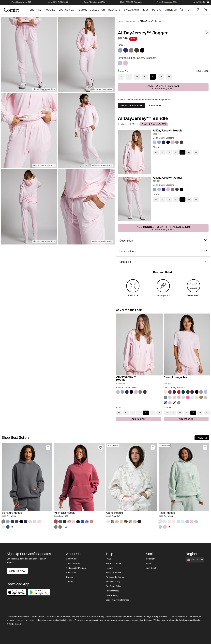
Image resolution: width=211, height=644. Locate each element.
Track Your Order (114, 563)
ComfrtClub (71, 559)
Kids (146, 10)
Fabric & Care (163, 251)
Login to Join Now (132, 105)
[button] (206, 10)
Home (121, 21)
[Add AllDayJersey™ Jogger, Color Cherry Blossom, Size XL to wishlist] (206, 33)
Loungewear (67, 10)
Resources (71, 572)
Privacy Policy (112, 591)
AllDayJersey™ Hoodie (168, 130)
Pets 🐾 (157, 10)
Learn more (155, 105)
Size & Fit (163, 262)
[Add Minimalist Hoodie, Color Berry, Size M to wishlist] (100, 447)
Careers (70, 582)
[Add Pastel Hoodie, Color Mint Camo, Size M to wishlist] (205, 447)
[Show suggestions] (195, 560)
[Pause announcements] (208, 2)
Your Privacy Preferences (118, 600)
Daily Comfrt (151, 568)
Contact (70, 577)
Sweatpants (132, 10)
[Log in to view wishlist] (197, 10)
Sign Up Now (17, 571)
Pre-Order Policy (113, 586)
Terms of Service (114, 572)
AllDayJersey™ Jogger (168, 178)
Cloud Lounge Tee (175, 377)
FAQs (108, 559)
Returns (109, 568)
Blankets (114, 10)
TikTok (149, 563)
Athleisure (173, 10)
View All (202, 438)
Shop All (35, 10)
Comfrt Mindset (73, 563)
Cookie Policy (112, 595)
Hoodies (50, 10)
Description (163, 241)
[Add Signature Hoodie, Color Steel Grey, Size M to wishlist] (48, 447)
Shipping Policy (113, 582)
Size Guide (202, 71)
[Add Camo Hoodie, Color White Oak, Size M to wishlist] (153, 447)
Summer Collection (92, 10)
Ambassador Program (76, 568)
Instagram (150, 559)
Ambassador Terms (115, 577)
